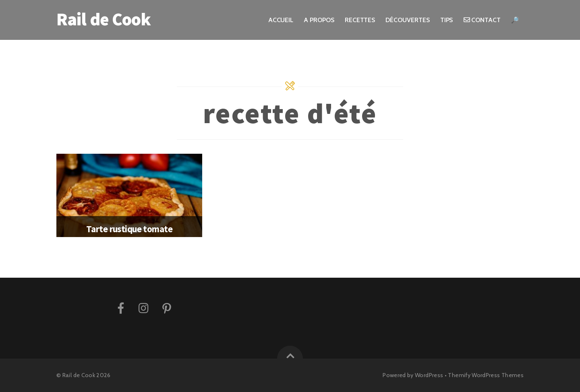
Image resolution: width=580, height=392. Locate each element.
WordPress (429, 375)
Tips (447, 20)
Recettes (360, 20)
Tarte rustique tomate (129, 229)
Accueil (281, 20)
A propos (319, 20)
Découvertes (407, 20)
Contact (482, 20)
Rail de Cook (79, 375)
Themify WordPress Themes (486, 375)
